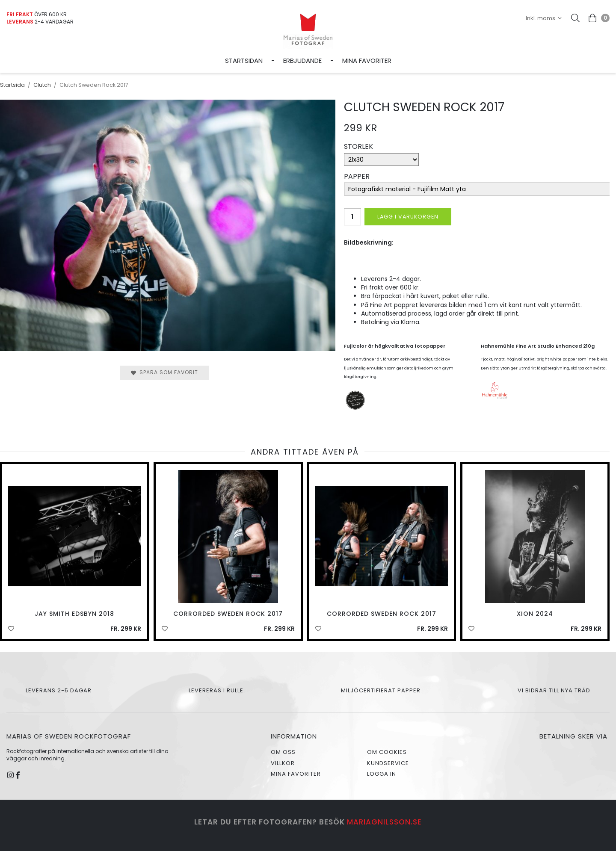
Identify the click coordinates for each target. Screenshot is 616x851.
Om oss (283, 752)
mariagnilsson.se (384, 822)
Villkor (283, 763)
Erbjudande (302, 61)
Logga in (382, 774)
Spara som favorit (164, 372)
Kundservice (388, 763)
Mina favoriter (367, 61)
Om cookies (387, 752)
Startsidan (244, 61)
